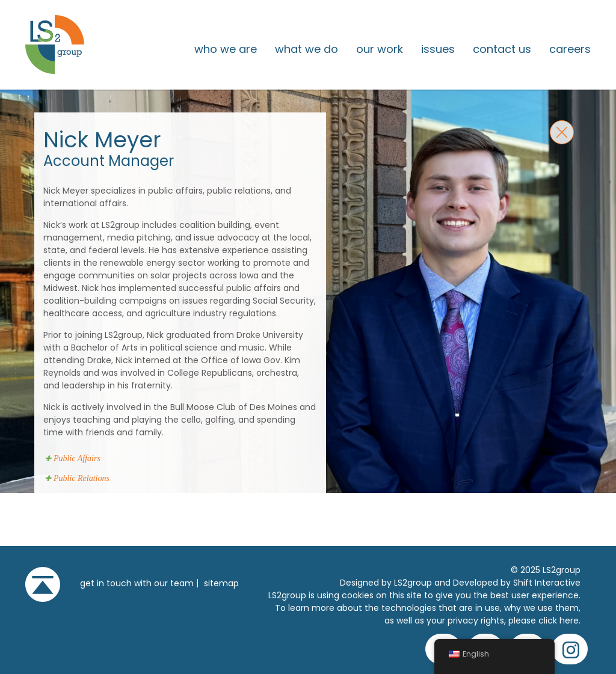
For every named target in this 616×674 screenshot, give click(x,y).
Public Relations (82, 478)
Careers (570, 49)
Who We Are (226, 49)
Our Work (380, 49)
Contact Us (502, 49)
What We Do (306, 49)
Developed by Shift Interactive (517, 583)
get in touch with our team (137, 583)
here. (570, 620)
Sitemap (221, 583)
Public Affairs (77, 458)
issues (438, 49)
